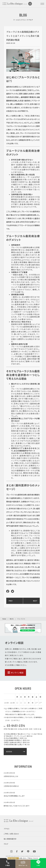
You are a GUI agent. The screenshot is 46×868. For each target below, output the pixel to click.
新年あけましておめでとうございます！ (17, 806)
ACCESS (16, 752)
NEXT (35, 601)
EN (30, 4)
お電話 (8, 863)
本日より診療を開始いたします (14, 796)
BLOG (12, 619)
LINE (38, 863)
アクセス (7, 829)
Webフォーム (23, 863)
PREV (11, 601)
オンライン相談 (15, 673)
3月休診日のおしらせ (11, 776)
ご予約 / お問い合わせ (11, 834)
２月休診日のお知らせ (11, 786)
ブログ (6, 844)
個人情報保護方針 (10, 839)
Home (4, 619)
